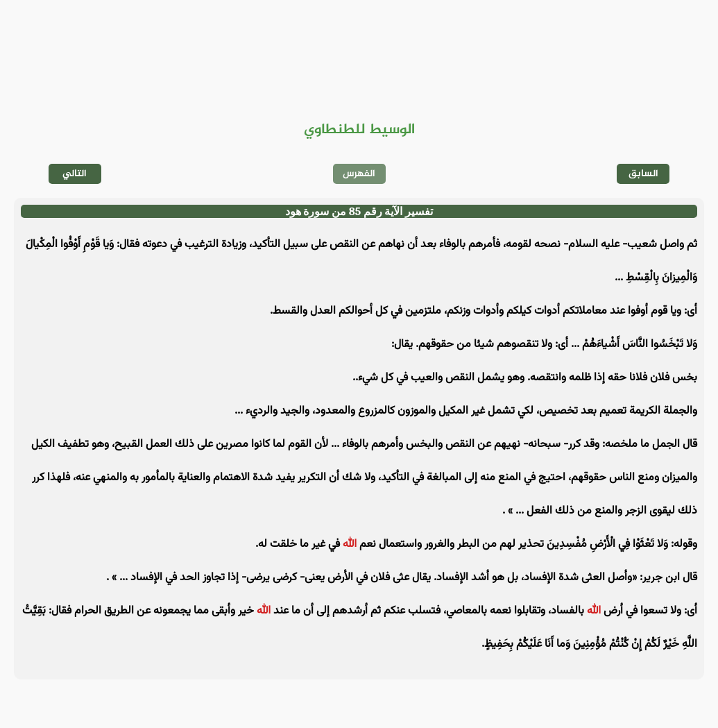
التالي (75, 174)
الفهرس (359, 174)
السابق (643, 174)
